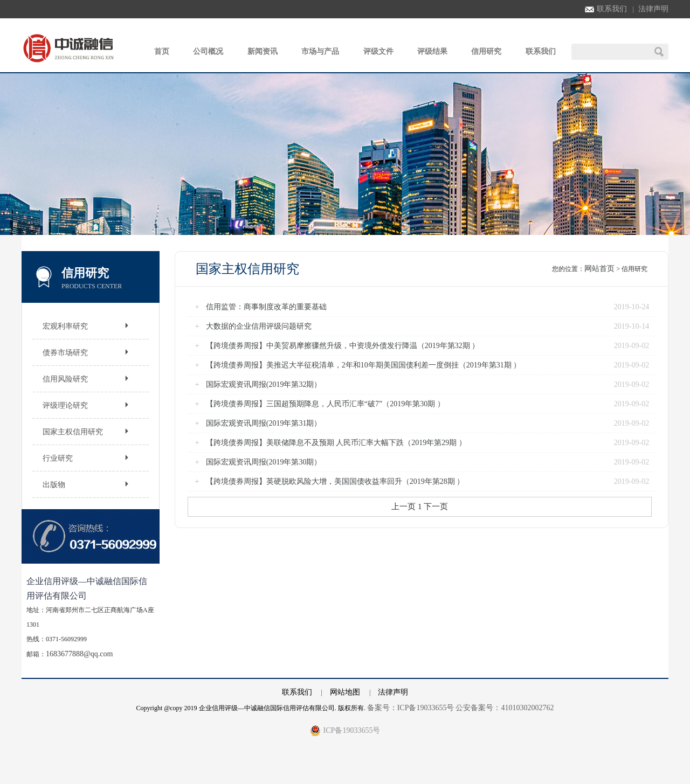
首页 (162, 51)
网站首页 (599, 269)
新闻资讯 (263, 51)
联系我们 (606, 9)
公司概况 (208, 51)
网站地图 (345, 692)
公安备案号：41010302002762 (505, 708)
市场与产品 (320, 51)
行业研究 (58, 458)
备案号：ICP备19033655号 (411, 708)
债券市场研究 (65, 353)
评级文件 (378, 51)
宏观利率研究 (65, 326)
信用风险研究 (65, 379)
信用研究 (486, 51)
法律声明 (653, 9)
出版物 (54, 485)
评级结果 (432, 51)
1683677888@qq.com (80, 654)
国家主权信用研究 (73, 432)
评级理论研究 (65, 405)
